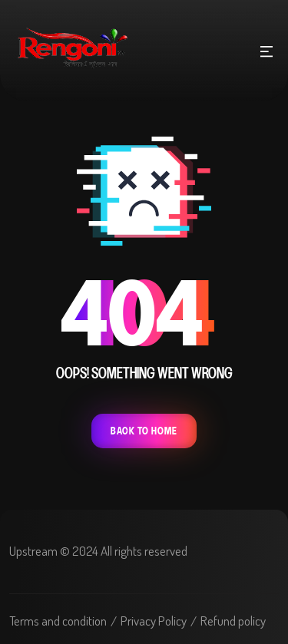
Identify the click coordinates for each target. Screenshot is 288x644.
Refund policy (233, 621)
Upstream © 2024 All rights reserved (98, 551)
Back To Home (144, 431)
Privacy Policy (154, 621)
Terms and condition (58, 621)
